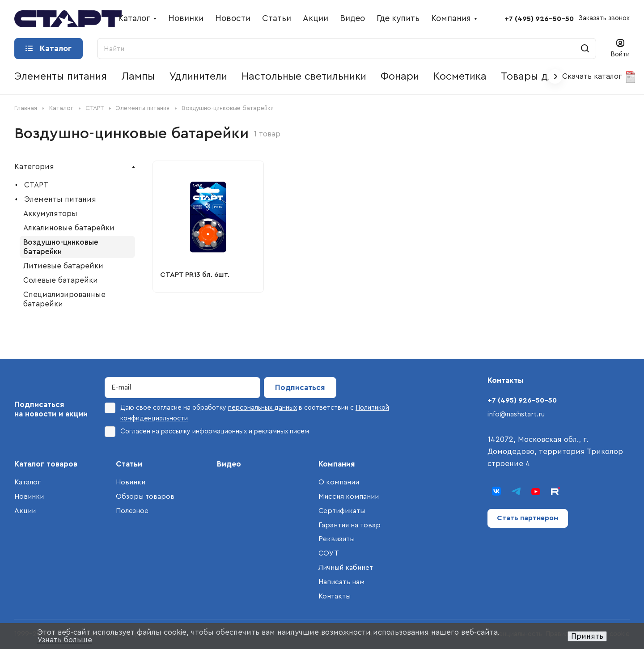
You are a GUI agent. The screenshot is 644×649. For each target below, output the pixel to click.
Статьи (129, 464)
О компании (339, 482)
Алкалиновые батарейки (69, 228)
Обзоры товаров (145, 496)
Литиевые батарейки (63, 266)
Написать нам (341, 582)
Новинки (29, 496)
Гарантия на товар (350, 525)
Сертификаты (342, 511)
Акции (25, 511)
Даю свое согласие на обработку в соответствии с (247, 412)
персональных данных (263, 408)
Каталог (28, 482)
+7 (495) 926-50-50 (539, 19)
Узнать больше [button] (65, 640)
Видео (229, 464)
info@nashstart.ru (516, 414)
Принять (587, 636)
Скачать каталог (600, 77)
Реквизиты (337, 539)
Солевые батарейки (61, 280)
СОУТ (329, 553)
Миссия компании (349, 496)
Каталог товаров (46, 464)
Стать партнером (528, 518)
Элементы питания (60, 199)
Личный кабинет (346, 568)
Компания (337, 464)
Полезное (132, 511)
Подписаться (300, 388)
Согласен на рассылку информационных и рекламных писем (207, 432)
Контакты (335, 596)
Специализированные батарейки (64, 299)
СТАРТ (36, 185)
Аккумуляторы (50, 214)
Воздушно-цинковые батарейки (61, 247)
